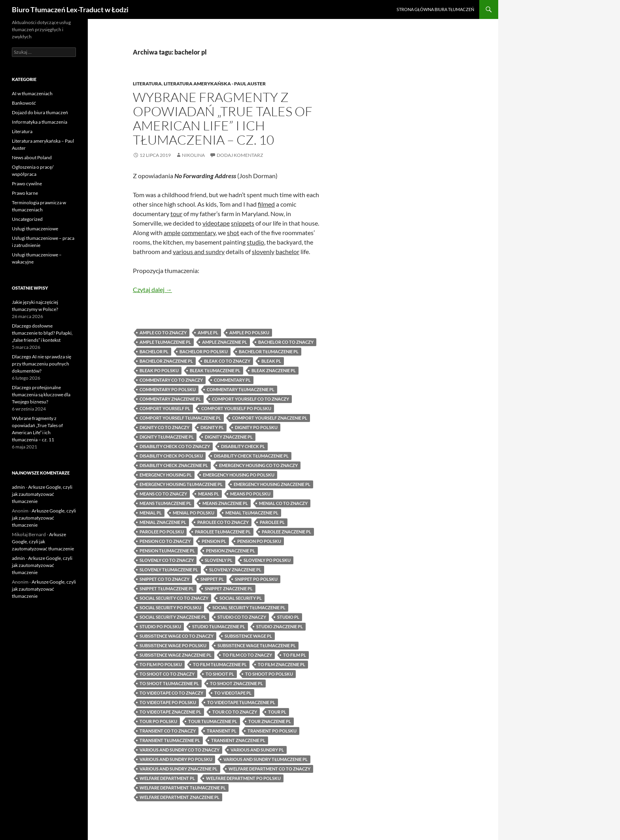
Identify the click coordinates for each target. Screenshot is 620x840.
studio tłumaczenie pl (219, 626)
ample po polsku (249, 332)
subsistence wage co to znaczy (177, 636)
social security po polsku (170, 607)
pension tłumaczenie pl (167, 551)
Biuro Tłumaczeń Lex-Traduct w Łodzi (70, 9)
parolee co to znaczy (223, 522)
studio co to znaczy (242, 617)
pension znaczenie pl (231, 551)
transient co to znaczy (168, 731)
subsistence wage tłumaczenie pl (257, 645)
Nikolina (193, 155)
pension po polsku (259, 541)
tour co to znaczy (235, 712)
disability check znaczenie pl (174, 465)
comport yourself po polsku (236, 408)
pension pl (214, 541)
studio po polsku (160, 626)
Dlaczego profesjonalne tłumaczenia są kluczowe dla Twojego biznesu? (41, 395)
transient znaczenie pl (238, 740)
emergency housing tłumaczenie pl (181, 484)
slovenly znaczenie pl (235, 570)
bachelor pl (154, 351)
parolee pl (272, 522)
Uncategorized (27, 219)
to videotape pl (233, 693)
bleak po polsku (159, 370)
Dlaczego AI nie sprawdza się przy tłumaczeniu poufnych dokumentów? (42, 364)
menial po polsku (194, 513)
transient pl (222, 731)
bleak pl (271, 361)
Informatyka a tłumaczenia (40, 122)
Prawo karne (25, 193)
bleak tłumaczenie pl (215, 370)
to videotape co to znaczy (171, 693)
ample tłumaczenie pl (165, 342)
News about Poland (32, 157)
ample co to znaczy (163, 332)
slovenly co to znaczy (167, 560)
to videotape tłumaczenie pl (241, 702)
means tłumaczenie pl (165, 503)
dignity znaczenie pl (229, 437)
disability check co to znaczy (175, 446)
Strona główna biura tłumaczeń (435, 9)
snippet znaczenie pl (229, 589)
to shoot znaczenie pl (236, 683)
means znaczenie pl (225, 503)
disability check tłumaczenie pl (251, 456)
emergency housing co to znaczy (258, 465)
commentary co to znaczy (171, 380)
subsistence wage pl (248, 636)
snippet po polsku (256, 579)
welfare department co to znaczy (269, 769)
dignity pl (212, 427)
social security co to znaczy (174, 598)
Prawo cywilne (27, 184)
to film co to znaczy (247, 655)
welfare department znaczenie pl (180, 797)
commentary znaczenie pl (170, 399)
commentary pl (232, 380)
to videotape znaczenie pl (170, 712)
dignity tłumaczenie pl (167, 437)
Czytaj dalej (152, 289)
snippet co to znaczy (164, 579)
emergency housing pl (166, 475)
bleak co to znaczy (227, 361)
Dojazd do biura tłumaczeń (40, 112)
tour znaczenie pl (270, 721)
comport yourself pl (165, 408)
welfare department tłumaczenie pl (183, 788)
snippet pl (212, 579)
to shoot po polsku (269, 674)
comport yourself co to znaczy (250, 399)
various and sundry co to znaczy (180, 750)
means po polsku (250, 494)
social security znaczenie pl (173, 617)
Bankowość (24, 103)
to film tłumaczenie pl (220, 664)
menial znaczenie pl (163, 522)
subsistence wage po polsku (173, 645)
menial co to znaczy (283, 503)
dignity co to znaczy (164, 427)
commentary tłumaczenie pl (241, 389)
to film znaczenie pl (282, 664)
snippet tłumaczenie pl (167, 589)
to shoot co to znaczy (167, 674)
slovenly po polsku (267, 560)
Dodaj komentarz (240, 155)
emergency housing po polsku (239, 475)
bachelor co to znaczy (286, 342)
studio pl (288, 617)
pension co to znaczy (165, 541)
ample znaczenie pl (225, 342)
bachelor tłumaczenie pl (269, 351)
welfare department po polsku (243, 778)
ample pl (208, 332)
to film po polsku (161, 664)
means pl (209, 494)
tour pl (277, 712)
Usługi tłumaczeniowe (35, 229)
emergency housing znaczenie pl (272, 484)
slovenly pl (219, 560)
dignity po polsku (256, 427)
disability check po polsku (171, 456)
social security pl (241, 598)
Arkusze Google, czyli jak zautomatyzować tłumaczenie (42, 494)
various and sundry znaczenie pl (179, 769)
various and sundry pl (257, 750)
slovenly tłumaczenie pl (169, 570)
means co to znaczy (163, 494)
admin (18, 487)
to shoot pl (220, 674)
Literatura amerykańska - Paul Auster (215, 84)
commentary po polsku (168, 389)
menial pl (151, 513)
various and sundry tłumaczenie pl (266, 759)
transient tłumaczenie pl (170, 740)
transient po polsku (272, 731)
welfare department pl (167, 778)
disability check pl (243, 446)
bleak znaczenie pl (274, 370)
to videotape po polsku (168, 702)
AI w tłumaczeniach (32, 93)
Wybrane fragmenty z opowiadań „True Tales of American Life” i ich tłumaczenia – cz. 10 (223, 118)
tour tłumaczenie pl (213, 721)
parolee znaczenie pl (286, 532)
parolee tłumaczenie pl (223, 532)
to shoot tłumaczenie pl (169, 683)
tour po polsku (158, 721)
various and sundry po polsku (176, 759)
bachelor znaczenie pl (166, 361)
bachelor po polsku (204, 351)
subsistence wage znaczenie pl (176, 655)
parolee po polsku (162, 532)
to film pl (295, 655)
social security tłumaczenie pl (249, 607)
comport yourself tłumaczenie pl (180, 418)
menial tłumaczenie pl (252, 513)
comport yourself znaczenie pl (270, 418)
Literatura (147, 84)
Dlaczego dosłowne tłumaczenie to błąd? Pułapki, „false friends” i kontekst (42, 333)
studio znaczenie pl (280, 626)
